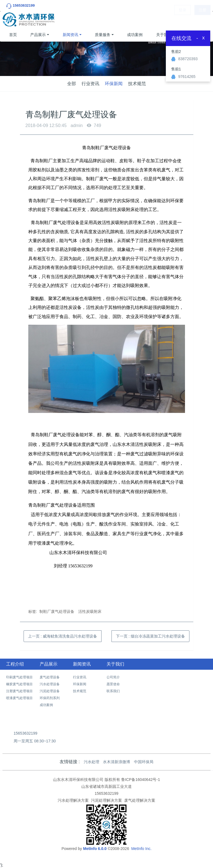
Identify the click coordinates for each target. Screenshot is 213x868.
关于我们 (164, 35)
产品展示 (38, 35)
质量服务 (103, 35)
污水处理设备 (50, 684)
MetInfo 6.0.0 (95, 849)
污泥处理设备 (50, 691)
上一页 (63, 636)
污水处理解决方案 (73, 800)
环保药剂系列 (50, 698)
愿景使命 (113, 684)
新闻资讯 (70, 35)
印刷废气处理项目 (19, 677)
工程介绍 (15, 664)
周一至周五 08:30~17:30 (35, 741)
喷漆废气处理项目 (19, 698)
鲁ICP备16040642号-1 (141, 780)
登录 (182, 19)
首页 (13, 35)
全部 (72, 84)
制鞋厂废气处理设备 (57, 611)
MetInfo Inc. (141, 849)
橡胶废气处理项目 (19, 684)
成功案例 (135, 35)
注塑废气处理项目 (19, 691)
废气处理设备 (50, 677)
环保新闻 (114, 84)
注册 (202, 19)
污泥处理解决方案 (106, 800)
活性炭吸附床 (90, 611)
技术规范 (137, 84)
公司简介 (113, 677)
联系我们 (113, 691)
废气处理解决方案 (140, 800)
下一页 (151, 636)
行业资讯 (90, 84)
